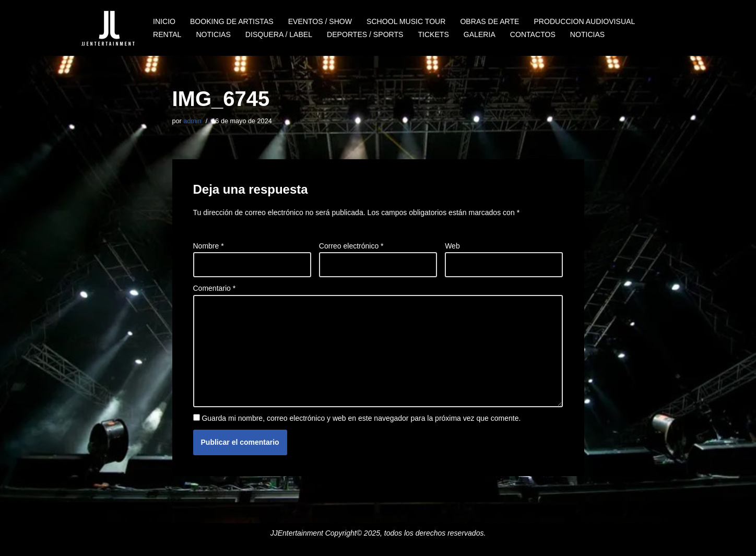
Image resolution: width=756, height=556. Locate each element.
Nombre (209, 246)
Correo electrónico (351, 246)
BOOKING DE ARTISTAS (232, 21)
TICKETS (433, 34)
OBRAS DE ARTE (488, 21)
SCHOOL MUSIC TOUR (405, 21)
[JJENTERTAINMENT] (108, 28)
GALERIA (479, 34)
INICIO (164, 21)
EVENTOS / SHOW (320, 21)
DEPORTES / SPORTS (364, 34)
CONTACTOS (532, 34)
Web (452, 246)
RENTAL (167, 34)
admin (192, 121)
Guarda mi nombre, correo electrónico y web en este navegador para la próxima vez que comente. (361, 418)
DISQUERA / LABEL (278, 34)
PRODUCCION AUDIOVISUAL (583, 21)
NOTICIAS (213, 34)
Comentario (215, 288)
